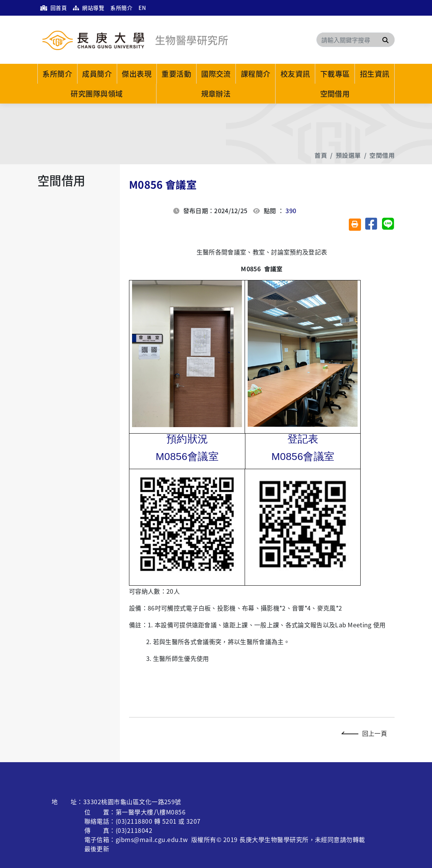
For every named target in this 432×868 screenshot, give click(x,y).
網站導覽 (89, 8)
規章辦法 (216, 94)
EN (142, 8)
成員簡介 (97, 74)
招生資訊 (375, 74)
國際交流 (216, 74)
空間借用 (335, 94)
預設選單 (348, 155)
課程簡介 (256, 74)
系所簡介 (121, 8)
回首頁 (54, 8)
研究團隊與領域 (97, 94)
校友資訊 (295, 74)
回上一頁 (366, 733)
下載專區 (335, 74)
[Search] (355, 40)
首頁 (321, 155)
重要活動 (176, 74)
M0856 (187, 457)
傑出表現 (137, 74)
